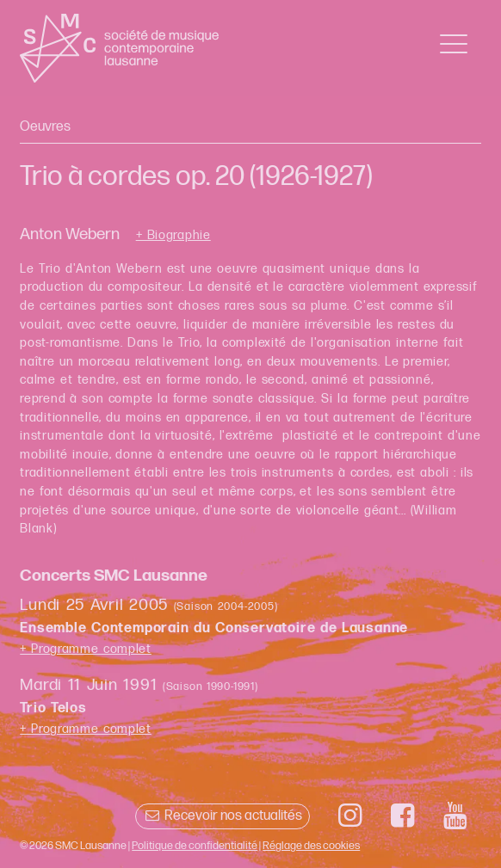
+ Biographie (173, 236)
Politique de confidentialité (195, 846)
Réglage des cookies (311, 846)
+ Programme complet (86, 649)
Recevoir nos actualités (223, 816)
